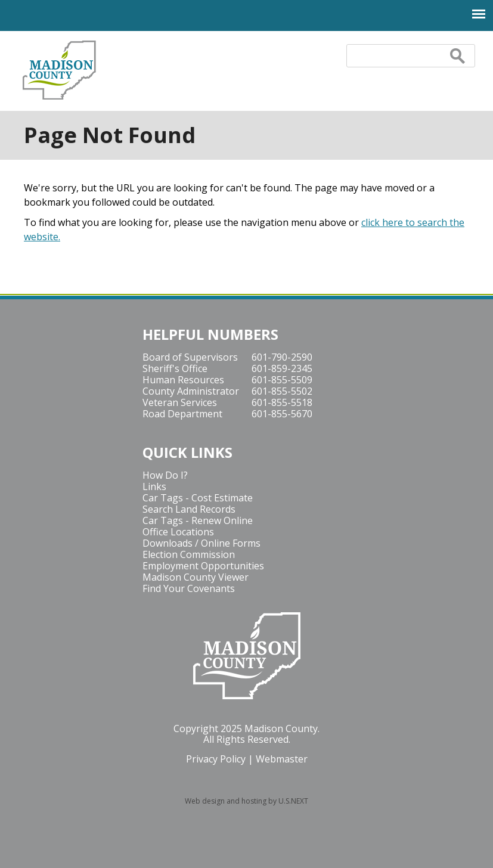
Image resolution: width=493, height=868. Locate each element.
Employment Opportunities (203, 566)
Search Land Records (189, 509)
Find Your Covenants (189, 588)
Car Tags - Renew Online (198, 520)
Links (154, 486)
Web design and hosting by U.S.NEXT (247, 801)
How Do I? (165, 475)
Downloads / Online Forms (201, 543)
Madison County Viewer (196, 577)
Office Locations (178, 532)
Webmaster (282, 759)
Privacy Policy (216, 759)
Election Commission (189, 554)
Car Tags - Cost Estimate (198, 498)
